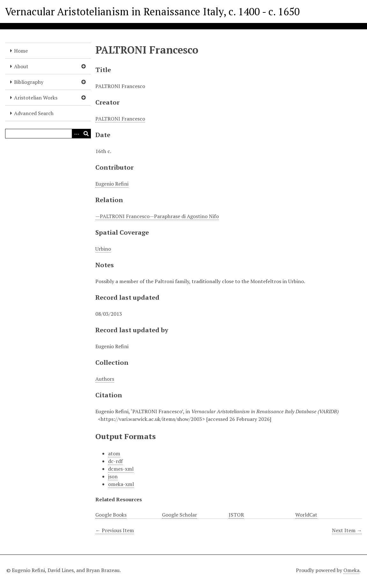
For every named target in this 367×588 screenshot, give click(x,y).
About (21, 66)
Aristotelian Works (36, 98)
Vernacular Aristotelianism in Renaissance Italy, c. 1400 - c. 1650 (152, 11)
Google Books (111, 515)
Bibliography (29, 82)
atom (114, 453)
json (113, 476)
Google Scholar (180, 515)
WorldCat (306, 515)
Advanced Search (34, 113)
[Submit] (86, 134)
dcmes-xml (121, 469)
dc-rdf (115, 461)
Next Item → (347, 530)
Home (21, 51)
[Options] (77, 134)
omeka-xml (121, 484)
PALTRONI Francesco (120, 119)
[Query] (48, 134)
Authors (105, 379)
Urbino (103, 249)
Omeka (351, 570)
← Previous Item (115, 530)
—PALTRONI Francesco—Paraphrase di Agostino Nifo (157, 216)
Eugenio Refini (112, 184)
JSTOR (236, 515)
